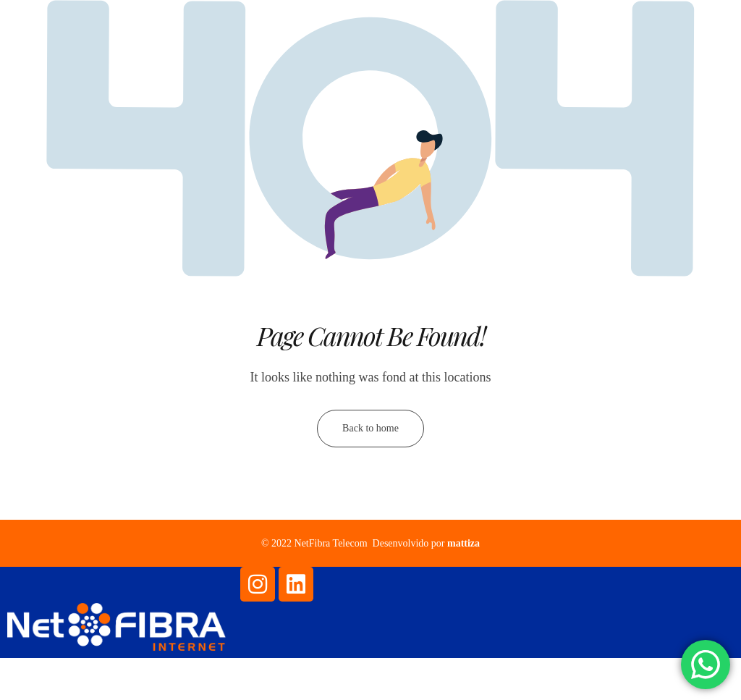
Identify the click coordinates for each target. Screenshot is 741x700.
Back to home (370, 431)
